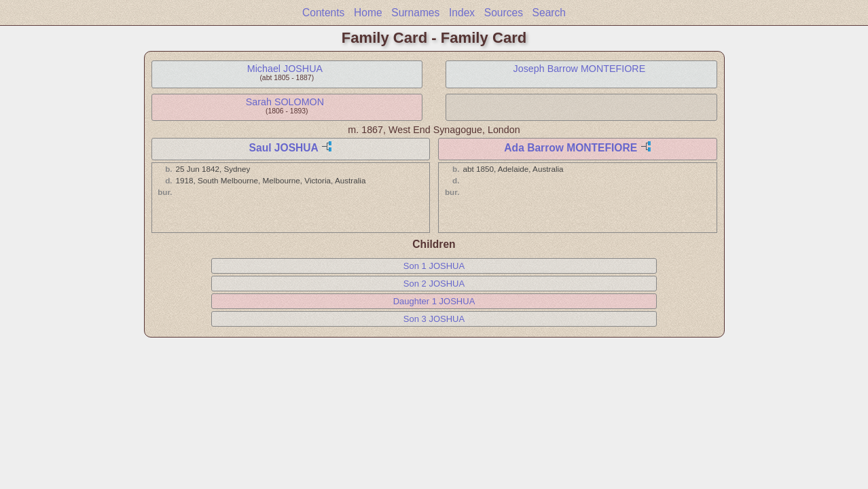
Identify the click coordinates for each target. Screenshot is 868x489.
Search (549, 13)
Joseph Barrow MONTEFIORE (580, 69)
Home (368, 13)
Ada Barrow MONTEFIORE (571, 148)
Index (462, 13)
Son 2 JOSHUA (434, 284)
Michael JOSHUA (285, 69)
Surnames (415, 13)
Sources (504, 13)
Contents (323, 13)
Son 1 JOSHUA (434, 266)
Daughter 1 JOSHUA (434, 301)
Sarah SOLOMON (285, 102)
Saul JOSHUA (284, 148)
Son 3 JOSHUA (434, 319)
